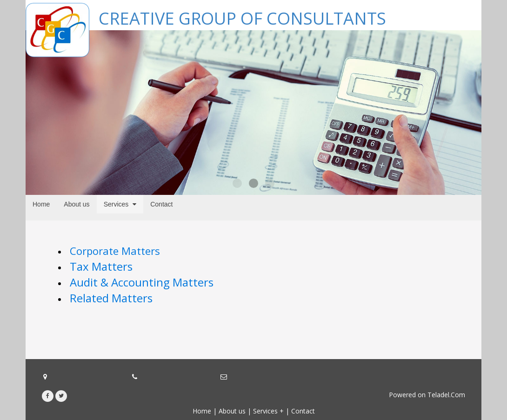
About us (232, 411)
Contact (303, 411)
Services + (268, 411)
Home (202, 411)
